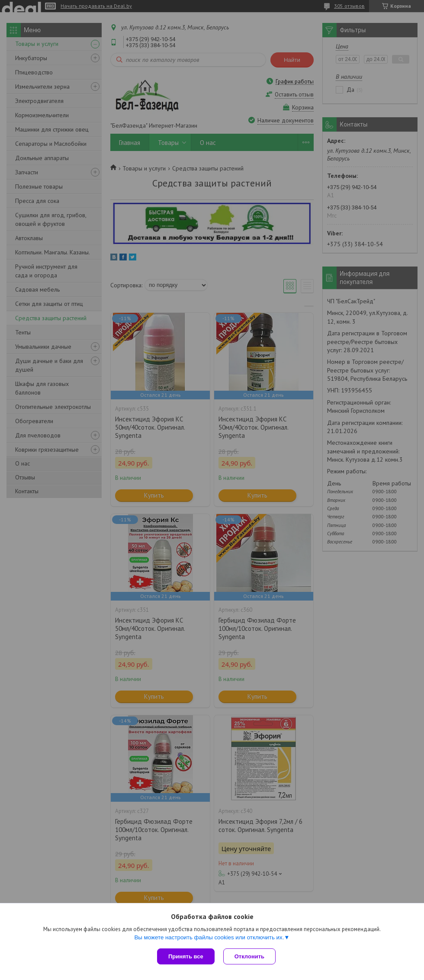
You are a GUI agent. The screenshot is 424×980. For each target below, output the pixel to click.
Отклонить (249, 956)
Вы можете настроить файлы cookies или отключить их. (209, 937)
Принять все (186, 956)
